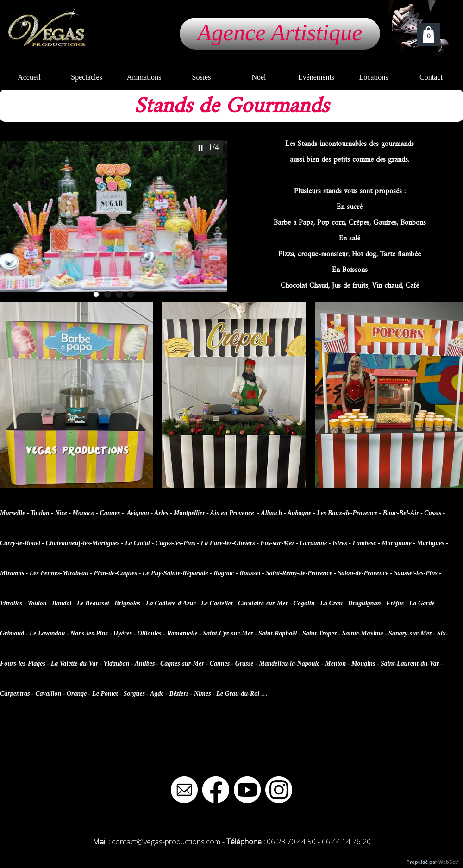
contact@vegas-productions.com (166, 842)
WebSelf (448, 862)
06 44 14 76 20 (346, 842)
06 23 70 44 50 (291, 842)
